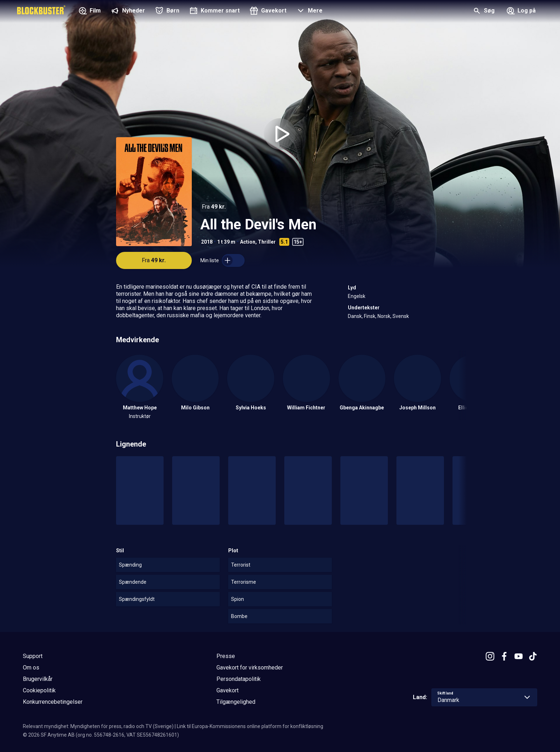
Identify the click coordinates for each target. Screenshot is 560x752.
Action (248, 242)
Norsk (384, 316)
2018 (207, 242)
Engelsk (357, 296)
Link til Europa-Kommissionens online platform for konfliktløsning (250, 726)
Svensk (401, 316)
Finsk (370, 316)
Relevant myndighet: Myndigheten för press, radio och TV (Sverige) (98, 726)
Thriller (267, 242)
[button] (309, 11)
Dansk (355, 316)
